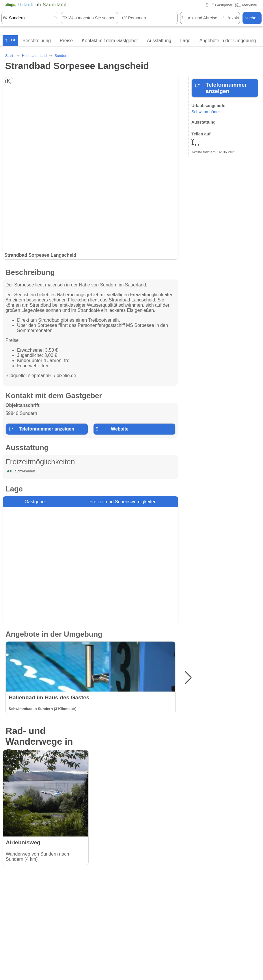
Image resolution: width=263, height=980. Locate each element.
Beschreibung (37, 41)
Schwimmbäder (206, 112)
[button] (188, 678)
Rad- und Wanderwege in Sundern (39, 741)
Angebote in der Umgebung (228, 41)
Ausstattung (159, 41)
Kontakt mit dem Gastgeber (110, 41)
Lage (185, 41)
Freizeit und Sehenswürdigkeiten (123, 502)
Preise (66, 41)
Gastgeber (35, 502)
